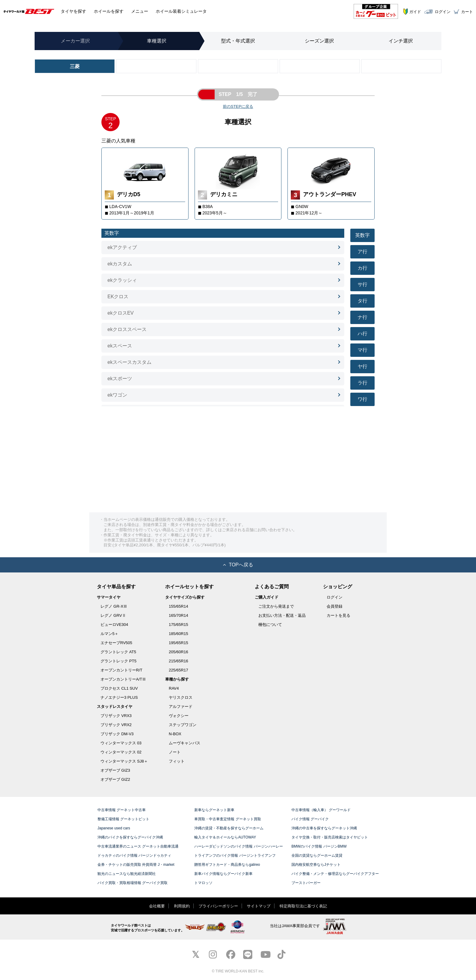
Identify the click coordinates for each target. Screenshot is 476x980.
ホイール (109, 11)
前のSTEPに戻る (238, 106)
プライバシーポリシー (218, 906)
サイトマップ (259, 906)
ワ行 (362, 399)
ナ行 (362, 317)
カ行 (362, 268)
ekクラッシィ (122, 280)
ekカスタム (120, 264)
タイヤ (73, 11)
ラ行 (362, 383)
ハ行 (362, 334)
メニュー (140, 11)
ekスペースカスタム (129, 362)
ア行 (362, 252)
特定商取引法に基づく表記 (303, 906)
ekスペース (120, 346)
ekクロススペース (127, 329)
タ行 (362, 301)
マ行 (362, 350)
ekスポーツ (120, 379)
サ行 (362, 284)
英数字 (362, 235)
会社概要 (157, 906)
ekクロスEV (121, 313)
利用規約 (182, 906)
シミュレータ (181, 11)
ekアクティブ (122, 247)
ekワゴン (117, 395)
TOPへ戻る (238, 565)
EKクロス (118, 297)
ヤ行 (362, 366)
